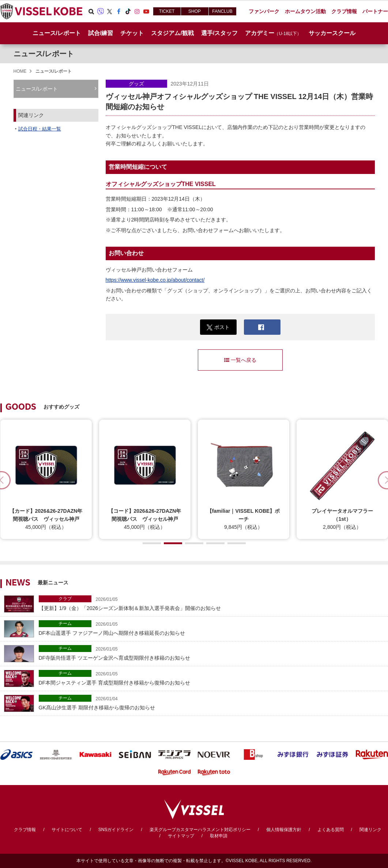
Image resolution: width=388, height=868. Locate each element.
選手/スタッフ (219, 33)
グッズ (136, 84)
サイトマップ (181, 836)
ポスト (218, 327)
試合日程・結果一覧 (40, 129)
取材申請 (219, 836)
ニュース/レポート (57, 33)
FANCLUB (222, 11)
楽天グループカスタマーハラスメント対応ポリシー (200, 830)
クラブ (65, 599)
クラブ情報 (25, 830)
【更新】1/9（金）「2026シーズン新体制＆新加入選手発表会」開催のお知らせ (212, 603)
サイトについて (67, 830)
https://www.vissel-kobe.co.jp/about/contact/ (155, 280)
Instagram (137, 11)
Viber (101, 11)
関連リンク (370, 830)
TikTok (128, 11)
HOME (20, 71)
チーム (65, 623)
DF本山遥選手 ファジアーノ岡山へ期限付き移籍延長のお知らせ (212, 628)
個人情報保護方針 (284, 830)
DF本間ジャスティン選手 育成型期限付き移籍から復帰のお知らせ (212, 678)
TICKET (167, 11)
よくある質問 (331, 830)
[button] (152, 543)
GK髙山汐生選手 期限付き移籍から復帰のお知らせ (212, 703)
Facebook (119, 11)
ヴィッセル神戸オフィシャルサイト (41, 11)
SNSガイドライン (116, 830)
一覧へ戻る (240, 360)
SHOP (195, 11)
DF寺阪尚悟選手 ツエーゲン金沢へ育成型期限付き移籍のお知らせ (212, 653)
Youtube (146, 11)
